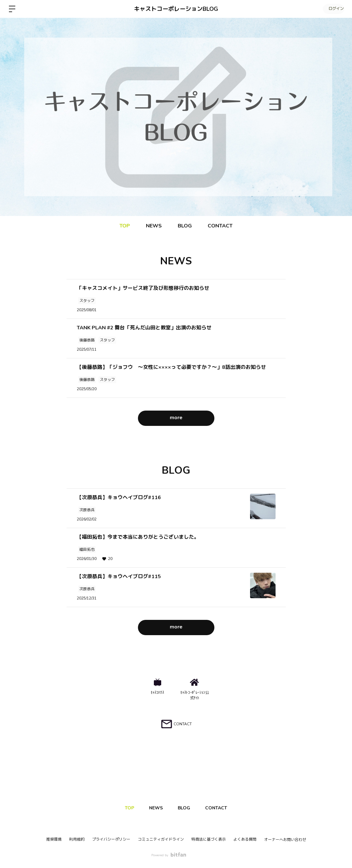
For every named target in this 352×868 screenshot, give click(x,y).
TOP (125, 226)
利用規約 (77, 839)
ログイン (333, 9)
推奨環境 (54, 839)
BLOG (185, 226)
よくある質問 (245, 839)
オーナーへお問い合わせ (285, 840)
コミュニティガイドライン (161, 839)
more (176, 418)
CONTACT (220, 226)
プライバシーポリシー (111, 839)
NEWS (154, 226)
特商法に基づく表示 (209, 839)
